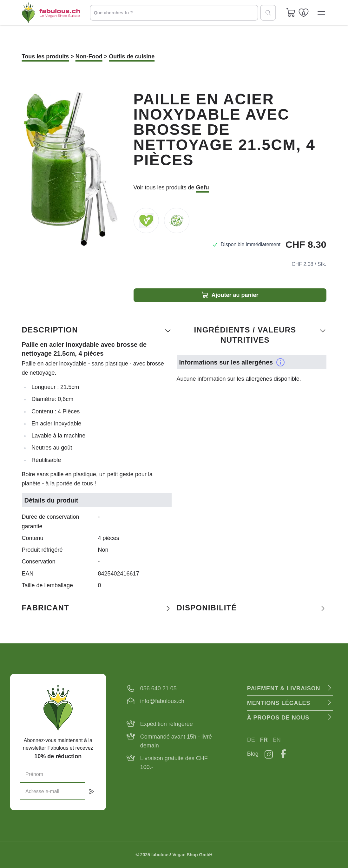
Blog (253, 754)
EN (277, 740)
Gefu (203, 187)
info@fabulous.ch (162, 701)
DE (251, 740)
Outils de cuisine (132, 56)
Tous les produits (46, 56)
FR (264, 740)
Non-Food (89, 56)
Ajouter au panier (230, 295)
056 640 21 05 (158, 688)
